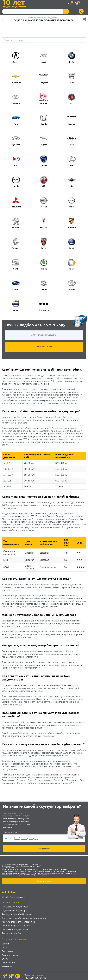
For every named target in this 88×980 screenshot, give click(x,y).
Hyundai (16, 145)
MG (44, 186)
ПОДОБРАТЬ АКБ (44, 347)
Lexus (72, 165)
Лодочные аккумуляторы (15, 929)
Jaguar (44, 145)
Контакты (7, 966)
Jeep (72, 145)
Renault (16, 248)
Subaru (16, 290)
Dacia (72, 83)
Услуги (5, 944)
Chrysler (44, 83)
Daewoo (16, 103)
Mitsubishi (16, 207)
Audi (44, 62)
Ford (16, 124)
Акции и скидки (10, 955)
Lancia (44, 165)
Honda (44, 124)
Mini (72, 186)
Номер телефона (11, 832)
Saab (72, 248)
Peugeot (16, 228)
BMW (72, 62)
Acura (16, 62)
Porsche (72, 228)
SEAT (16, 269)
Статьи (5, 959)
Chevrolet (16, 83)
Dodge (44, 103)
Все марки (44, 310)
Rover (44, 248)
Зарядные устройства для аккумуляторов (24, 918)
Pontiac (44, 228)
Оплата (6, 947)
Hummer (72, 124)
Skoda (44, 269)
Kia (16, 165)
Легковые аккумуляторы (15, 907)
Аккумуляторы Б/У (11, 933)
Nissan (44, 207)
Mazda (16, 186)
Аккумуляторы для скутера (16, 926)
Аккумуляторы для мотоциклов (18, 922)
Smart (72, 269)
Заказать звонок (44, 881)
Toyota (72, 290)
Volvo (16, 310)
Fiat (72, 103)
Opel (72, 207)
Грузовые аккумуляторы (14, 910)
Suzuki (44, 290)
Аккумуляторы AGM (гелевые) (17, 914)
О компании (8, 963)
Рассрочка (8, 951)
